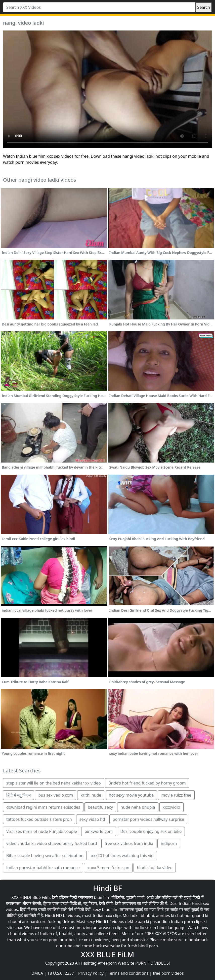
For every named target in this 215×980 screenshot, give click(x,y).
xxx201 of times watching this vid (122, 856)
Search (204, 7)
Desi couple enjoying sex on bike (151, 831)
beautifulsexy (100, 807)
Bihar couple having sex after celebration (45, 856)
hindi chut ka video (155, 868)
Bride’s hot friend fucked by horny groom (147, 783)
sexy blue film (106, 909)
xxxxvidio (171, 807)
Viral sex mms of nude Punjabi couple (42, 831)
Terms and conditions (128, 973)
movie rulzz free (176, 795)
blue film (102, 897)
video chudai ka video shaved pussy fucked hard (52, 843)
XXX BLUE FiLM (107, 954)
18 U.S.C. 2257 (61, 973)
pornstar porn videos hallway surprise (148, 819)
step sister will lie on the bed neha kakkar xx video (54, 783)
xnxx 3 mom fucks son (108, 868)
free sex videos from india (129, 843)
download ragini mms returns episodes (43, 807)
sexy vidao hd (92, 819)
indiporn (169, 843)
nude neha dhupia (138, 807)
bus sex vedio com (56, 795)
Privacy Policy (91, 973)
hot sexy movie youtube (131, 795)
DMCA (37, 973)
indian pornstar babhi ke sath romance (43, 868)
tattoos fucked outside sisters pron (39, 819)
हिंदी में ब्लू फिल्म (18, 795)
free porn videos (168, 973)
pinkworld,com (99, 831)
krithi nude (91, 795)
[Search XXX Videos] (99, 7)
